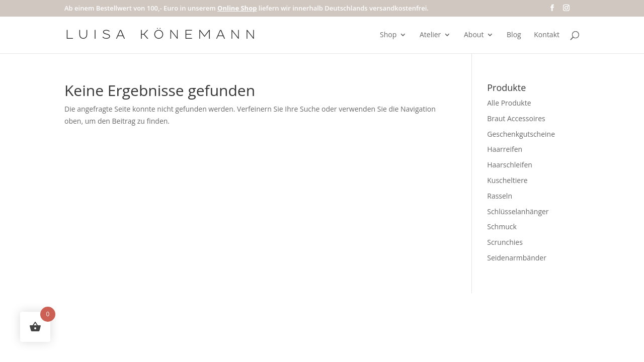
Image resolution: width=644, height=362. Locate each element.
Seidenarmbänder (517, 258)
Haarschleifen (510, 165)
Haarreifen (505, 149)
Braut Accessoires (516, 118)
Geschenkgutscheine (521, 134)
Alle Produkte (509, 103)
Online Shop (237, 8)
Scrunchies (505, 242)
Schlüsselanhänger (518, 211)
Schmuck (502, 227)
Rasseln (500, 196)
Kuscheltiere (507, 180)
